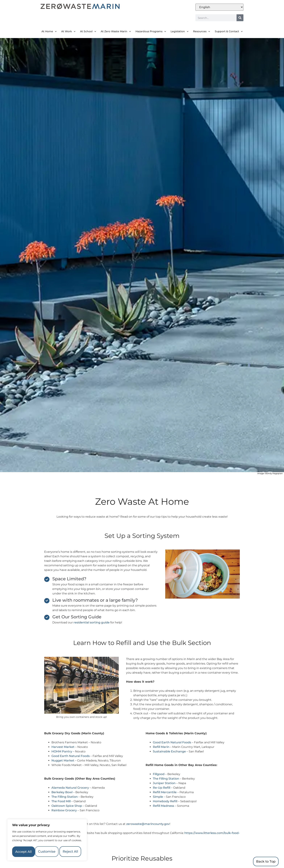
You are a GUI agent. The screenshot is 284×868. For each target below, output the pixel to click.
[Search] (240, 18)
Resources (202, 32)
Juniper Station (164, 783)
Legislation (180, 32)
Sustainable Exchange (169, 751)
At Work (68, 32)
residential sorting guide (92, 622)
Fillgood (159, 774)
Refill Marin (161, 747)
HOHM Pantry (62, 751)
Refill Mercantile (165, 792)
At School (88, 32)
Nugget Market (63, 760)
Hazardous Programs (151, 32)
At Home (49, 32)
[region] (47, 835)
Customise (29, 841)
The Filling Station (65, 797)
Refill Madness (163, 806)
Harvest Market (63, 747)
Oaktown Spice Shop (67, 806)
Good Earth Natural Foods (71, 756)
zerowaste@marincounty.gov (148, 824)
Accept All (47, 852)
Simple (158, 797)
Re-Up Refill (162, 788)
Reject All (64, 841)
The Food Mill (61, 801)
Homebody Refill (165, 801)
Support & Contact (229, 32)
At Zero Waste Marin (116, 32)
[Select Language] (219, 7)
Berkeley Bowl (62, 792)
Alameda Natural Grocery (70, 788)
